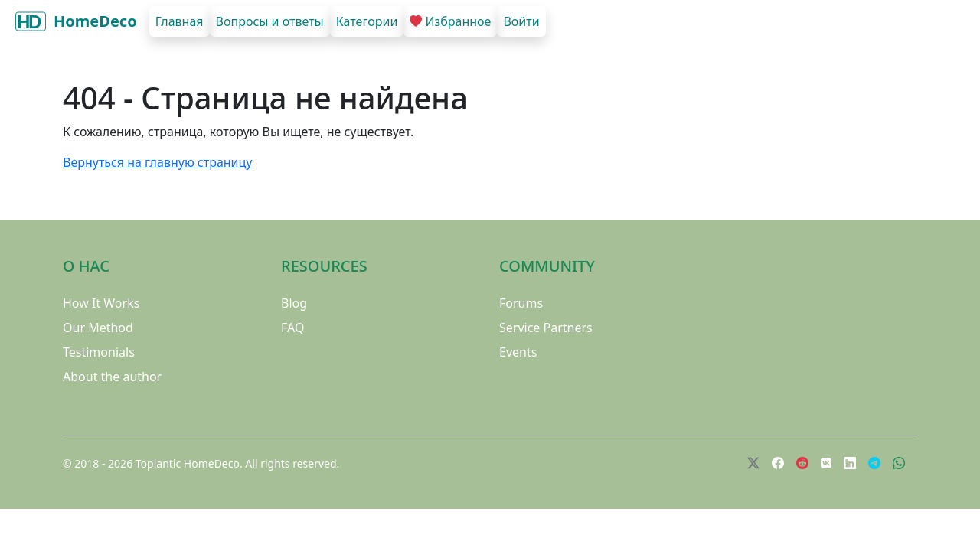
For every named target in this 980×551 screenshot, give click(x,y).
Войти (521, 21)
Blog (294, 303)
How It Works (101, 303)
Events (518, 352)
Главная (180, 21)
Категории (367, 21)
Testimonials (99, 352)
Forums (521, 303)
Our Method (98, 328)
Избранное (450, 21)
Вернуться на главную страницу (157, 162)
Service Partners (546, 328)
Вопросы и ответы (270, 21)
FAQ (292, 328)
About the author (112, 377)
